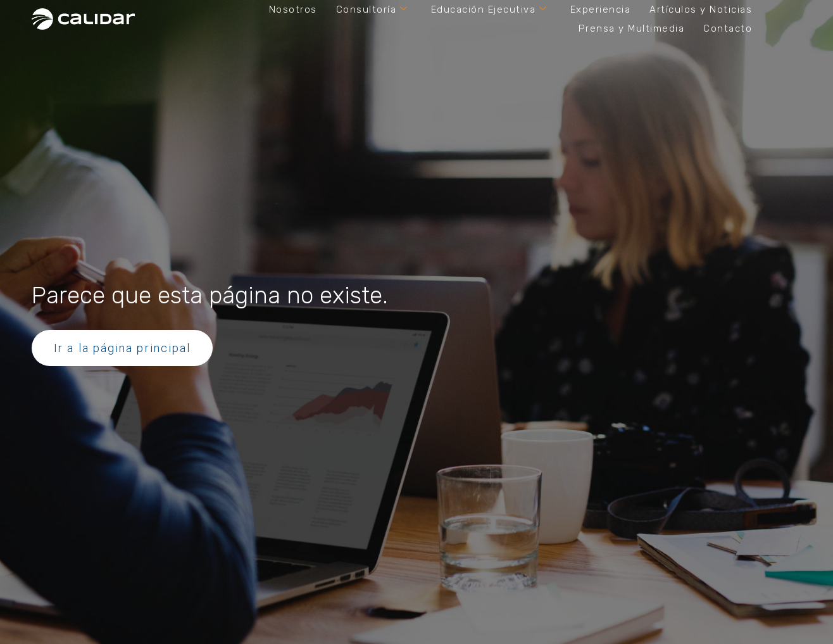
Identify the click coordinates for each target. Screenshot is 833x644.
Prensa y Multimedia (632, 28)
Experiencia (601, 9)
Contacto (728, 28)
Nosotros (293, 9)
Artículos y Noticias (701, 9)
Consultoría (372, 9)
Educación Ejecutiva (489, 9)
